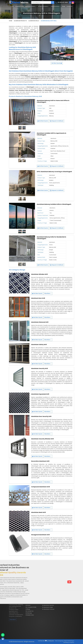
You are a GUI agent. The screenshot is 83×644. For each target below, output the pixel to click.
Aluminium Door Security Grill (41, 416)
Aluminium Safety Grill (39, 345)
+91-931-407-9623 (62, 2)
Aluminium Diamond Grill (40, 322)
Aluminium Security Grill (39, 368)
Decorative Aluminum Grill (40, 461)
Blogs (64, 6)
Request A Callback (57, 121)
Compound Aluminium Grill (40, 487)
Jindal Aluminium (56, 6)
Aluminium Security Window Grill (42, 439)
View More (48, 293)
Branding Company (69, 642)
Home (12, 6)
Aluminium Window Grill (39, 274)
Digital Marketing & (69, 641)
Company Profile (19, 6)
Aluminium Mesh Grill (38, 512)
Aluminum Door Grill (38, 298)
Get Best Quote (43, 121)
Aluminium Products (31, 6)
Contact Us (70, 6)
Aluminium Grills (34, 21)
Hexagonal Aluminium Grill (40, 535)
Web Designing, (59, 641)
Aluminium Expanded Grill (40, 394)
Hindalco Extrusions (44, 6)
